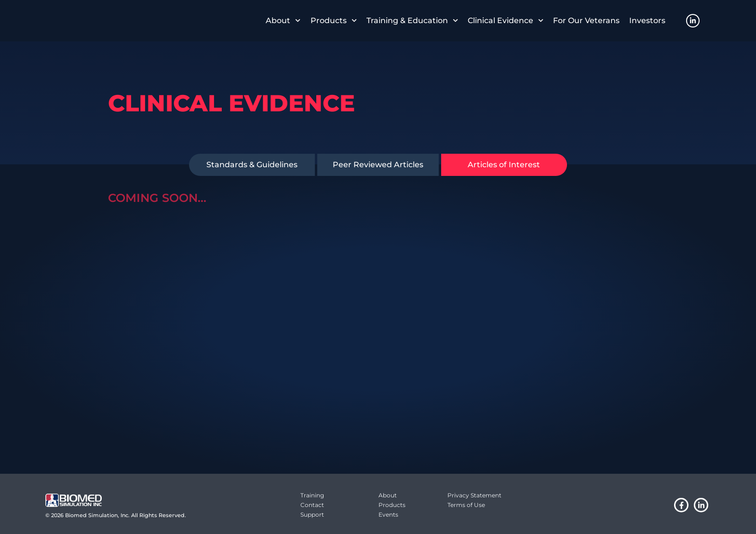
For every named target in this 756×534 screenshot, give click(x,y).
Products (334, 20)
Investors (647, 20)
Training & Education (412, 20)
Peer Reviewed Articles (378, 165)
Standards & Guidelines (252, 165)
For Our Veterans (586, 20)
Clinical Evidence (506, 20)
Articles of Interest (504, 165)
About (283, 20)
